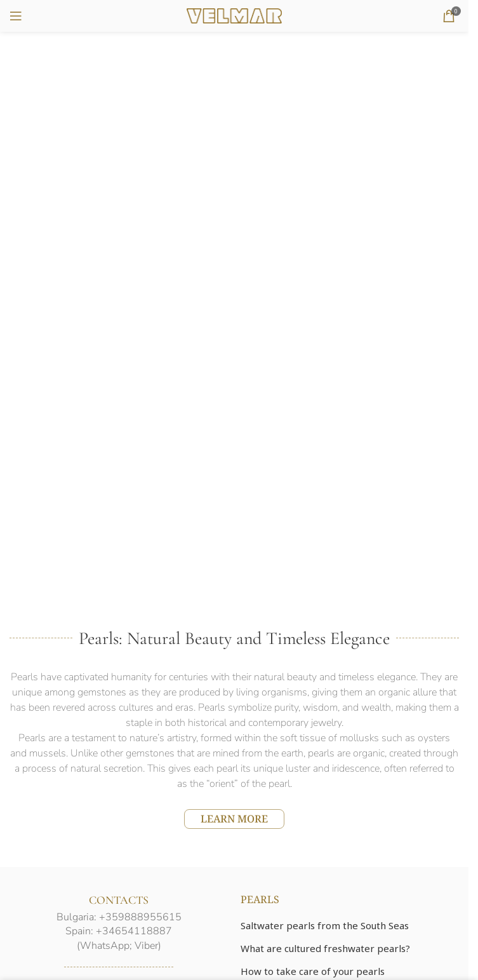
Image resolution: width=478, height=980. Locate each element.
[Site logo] (234, 15)
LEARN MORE (234, 819)
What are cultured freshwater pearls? (325, 948)
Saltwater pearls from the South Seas (325, 925)
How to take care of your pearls (313, 971)
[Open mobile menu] (16, 16)
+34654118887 (134, 931)
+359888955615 (140, 917)
